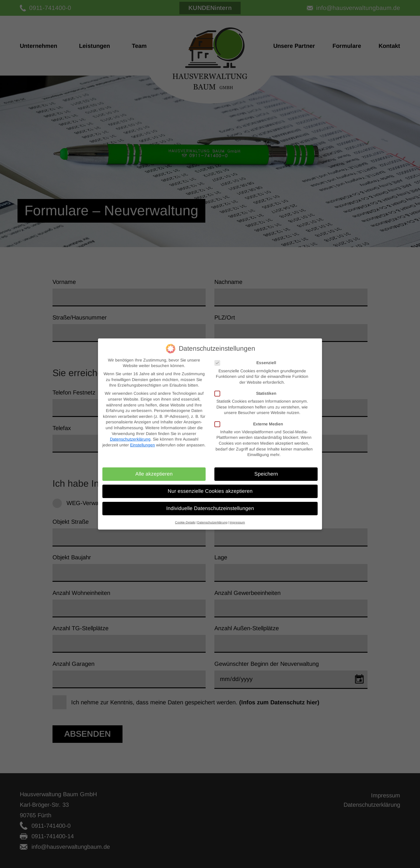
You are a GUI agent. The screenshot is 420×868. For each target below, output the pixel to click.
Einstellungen (142, 439)
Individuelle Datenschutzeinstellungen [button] (210, 503)
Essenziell (245, 357)
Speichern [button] (266, 468)
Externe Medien (249, 419)
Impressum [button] (237, 517)
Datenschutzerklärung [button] (212, 517)
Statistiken (245, 388)
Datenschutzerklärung (130, 434)
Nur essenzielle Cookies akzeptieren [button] (210, 485)
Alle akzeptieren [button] (154, 468)
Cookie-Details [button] (185, 517)
